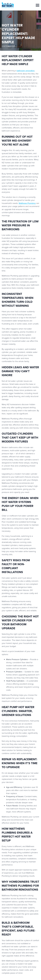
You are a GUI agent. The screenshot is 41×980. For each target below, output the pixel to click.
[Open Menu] (38, 5)
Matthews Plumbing (27, 203)
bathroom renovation (26, 71)
